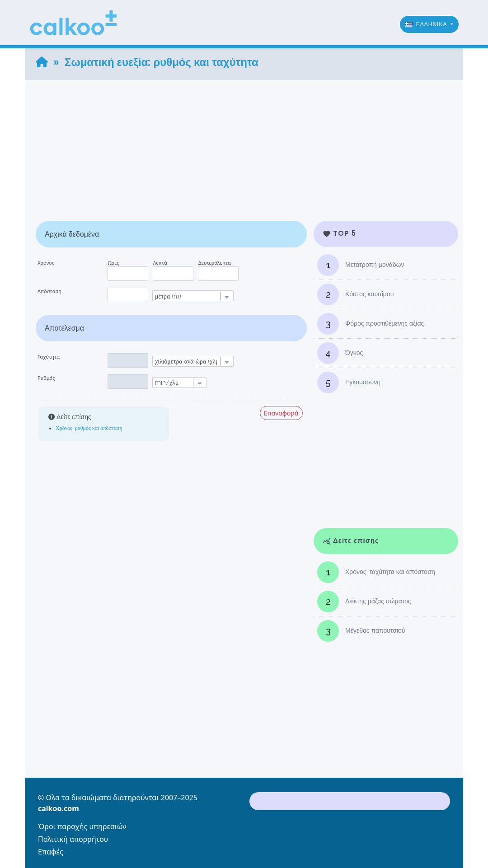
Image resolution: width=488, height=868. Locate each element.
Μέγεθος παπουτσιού (361, 631)
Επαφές (51, 852)
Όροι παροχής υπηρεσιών (82, 826)
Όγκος (340, 353)
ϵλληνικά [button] (427, 24)
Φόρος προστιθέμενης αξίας (371, 324)
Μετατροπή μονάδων (361, 265)
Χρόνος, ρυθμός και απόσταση (89, 428)
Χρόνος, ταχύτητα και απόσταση (376, 572)
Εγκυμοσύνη (349, 383)
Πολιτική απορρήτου (73, 839)
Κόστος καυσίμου (355, 294)
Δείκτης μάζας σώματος (364, 602)
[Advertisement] (244, 143)
